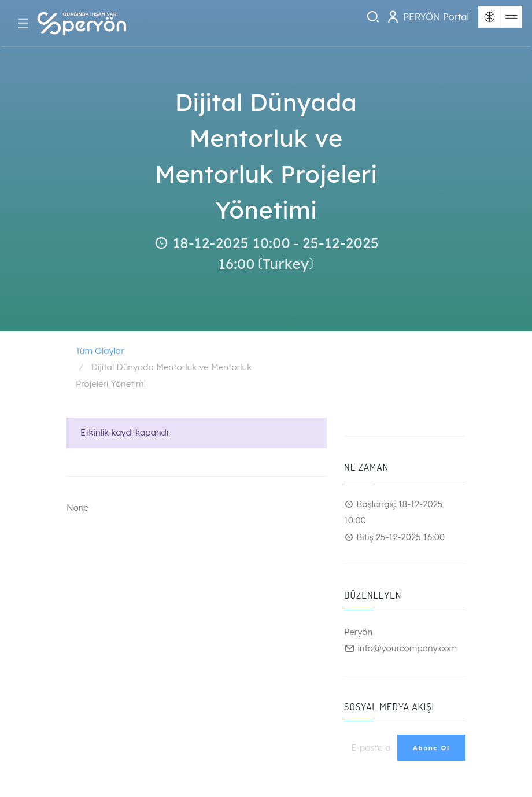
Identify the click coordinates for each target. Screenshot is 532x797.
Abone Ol (431, 748)
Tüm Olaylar (100, 351)
